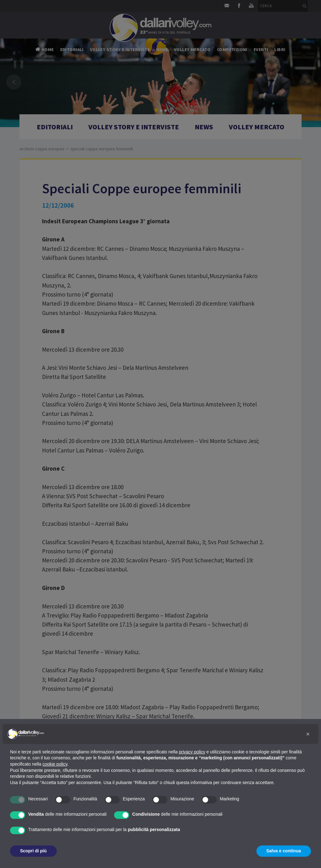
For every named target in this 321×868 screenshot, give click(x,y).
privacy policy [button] (192, 752)
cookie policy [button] (55, 764)
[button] (308, 734)
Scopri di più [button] (33, 851)
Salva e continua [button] (284, 851)
